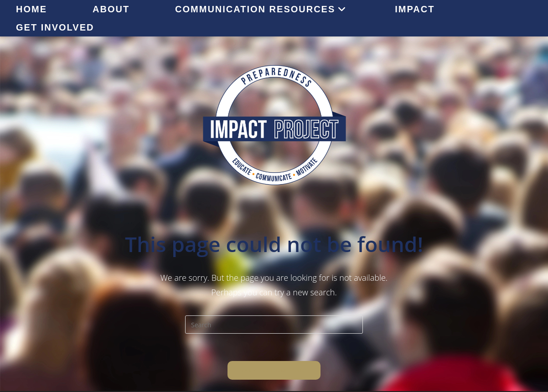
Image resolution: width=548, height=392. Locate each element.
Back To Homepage (274, 370)
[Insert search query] (274, 325)
